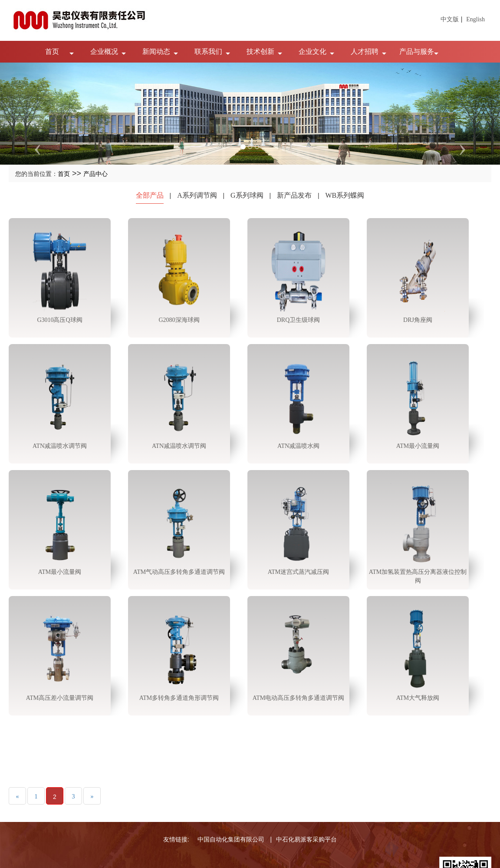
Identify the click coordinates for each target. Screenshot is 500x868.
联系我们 (208, 51)
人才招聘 (365, 51)
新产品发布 (294, 195)
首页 (52, 51)
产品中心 (95, 174)
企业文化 (312, 51)
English (475, 19)
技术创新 (260, 51)
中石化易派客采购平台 (306, 840)
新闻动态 (156, 51)
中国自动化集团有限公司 (231, 840)
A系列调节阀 (197, 195)
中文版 (450, 19)
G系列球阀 (247, 195)
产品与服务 (417, 51)
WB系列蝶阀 (345, 195)
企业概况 (104, 51)
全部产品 (150, 195)
